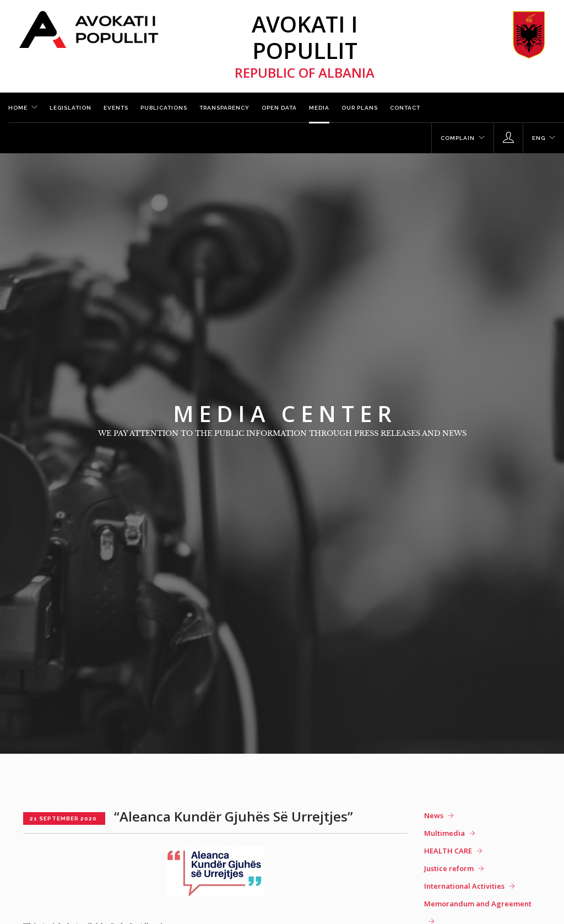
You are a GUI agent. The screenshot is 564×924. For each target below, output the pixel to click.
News (434, 815)
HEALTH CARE (448, 851)
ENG (539, 138)
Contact (405, 108)
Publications (164, 108)
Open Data (279, 108)
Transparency (224, 108)
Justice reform (449, 868)
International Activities (464, 886)
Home (18, 108)
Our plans (360, 108)
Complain (458, 138)
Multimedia (444, 833)
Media (319, 108)
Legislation (70, 108)
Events (116, 108)
